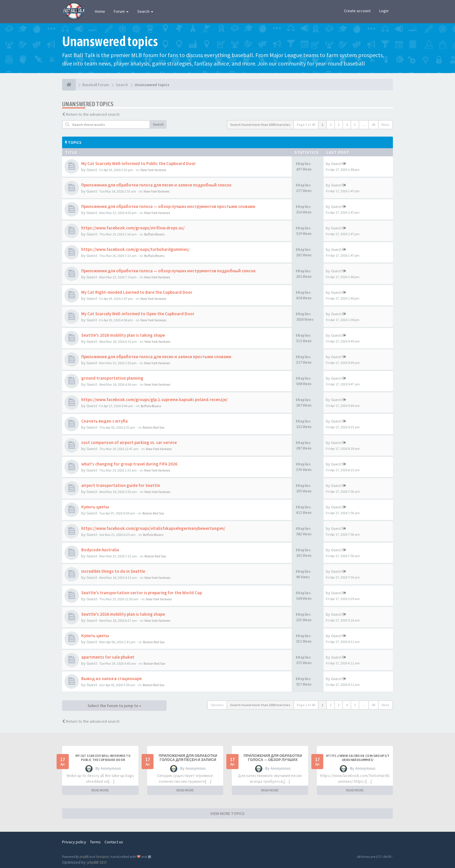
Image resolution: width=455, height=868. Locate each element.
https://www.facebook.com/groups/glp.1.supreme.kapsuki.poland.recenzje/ (154, 399)
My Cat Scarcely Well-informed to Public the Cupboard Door (139, 163)
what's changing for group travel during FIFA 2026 (129, 464)
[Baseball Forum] (69, 85)
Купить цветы (95, 507)
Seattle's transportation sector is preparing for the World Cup (142, 593)
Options (217, 705)
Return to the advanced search (93, 114)
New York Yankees (153, 170)
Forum (121, 11)
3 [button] (339, 125)
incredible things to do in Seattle (113, 571)
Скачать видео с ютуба (104, 421)
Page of (306, 125)
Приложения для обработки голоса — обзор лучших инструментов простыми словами (168, 206)
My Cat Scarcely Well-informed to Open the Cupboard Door (138, 314)
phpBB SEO (97, 862)
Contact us (114, 842)
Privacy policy (74, 842)
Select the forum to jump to (114, 706)
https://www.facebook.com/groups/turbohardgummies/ (135, 249)
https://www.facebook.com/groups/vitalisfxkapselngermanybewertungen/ (153, 528)
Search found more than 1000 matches (260, 125)
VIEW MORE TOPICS (228, 813)
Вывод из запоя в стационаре (111, 678)
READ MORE (100, 790)
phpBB (84, 857)
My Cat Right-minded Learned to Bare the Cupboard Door (137, 292)
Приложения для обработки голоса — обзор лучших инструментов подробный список (168, 271)
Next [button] (386, 125)
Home (100, 11)
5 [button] (355, 125)
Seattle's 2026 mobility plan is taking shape (123, 335)
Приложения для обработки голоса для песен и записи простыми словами (156, 357)
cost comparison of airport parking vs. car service (129, 442)
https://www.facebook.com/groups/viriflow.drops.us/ (133, 228)
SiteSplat (102, 857)
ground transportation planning (112, 378)
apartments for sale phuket (108, 657)
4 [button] (347, 125)
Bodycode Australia (100, 550)
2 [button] (331, 125)
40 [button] (373, 125)
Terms (95, 842)
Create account (357, 11)
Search (145, 11)
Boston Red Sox (154, 427)
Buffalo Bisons (154, 234)
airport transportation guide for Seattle (121, 485)
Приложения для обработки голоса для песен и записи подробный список (156, 185)
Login (384, 11)
